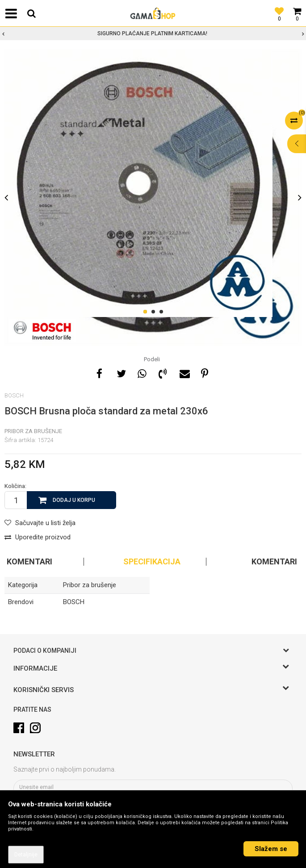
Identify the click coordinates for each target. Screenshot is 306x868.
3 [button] (163, 312)
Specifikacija (152, 562)
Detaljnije (26, 855)
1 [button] (147, 312)
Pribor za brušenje (33, 431)
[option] (153, 33)
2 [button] (155, 312)
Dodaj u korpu (74, 500)
